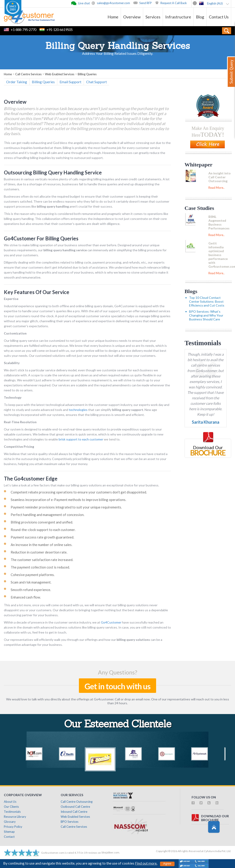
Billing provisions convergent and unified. (42, 522)
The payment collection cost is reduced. (40, 567)
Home (113, 17)
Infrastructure (178, 17)
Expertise (11, 299)
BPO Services (70, 822)
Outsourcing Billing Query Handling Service (53, 172)
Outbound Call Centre (75, 807)
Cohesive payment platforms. (33, 575)
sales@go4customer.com (113, 3)
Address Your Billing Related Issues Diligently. (117, 53)
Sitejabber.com (110, 852)
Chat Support (96, 82)
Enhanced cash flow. (26, 597)
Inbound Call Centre (74, 812)
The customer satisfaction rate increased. (42, 560)
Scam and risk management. (31, 582)
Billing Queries (43, 82)
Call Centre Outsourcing (77, 802)
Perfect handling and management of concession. (47, 515)
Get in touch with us (117, 686)
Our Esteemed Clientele (118, 725)
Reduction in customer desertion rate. (39, 552)
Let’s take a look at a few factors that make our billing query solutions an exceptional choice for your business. (81, 485)
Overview (132, 17)
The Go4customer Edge (31, 479)
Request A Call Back (174, 3)
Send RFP (146, 3)
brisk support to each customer (81, 439)
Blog (200, 17)
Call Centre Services (74, 827)
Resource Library (15, 817)
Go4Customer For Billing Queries (41, 238)
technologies (78, 410)
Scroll (214, 827)
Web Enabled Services (75, 817)
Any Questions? (118, 672)
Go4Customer (111, 622)
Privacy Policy (13, 827)
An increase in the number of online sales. (41, 545)
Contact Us (219, 17)
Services (153, 17)
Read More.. (216, 188)
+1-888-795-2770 (23, 29)
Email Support (70, 82)
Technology (13, 397)
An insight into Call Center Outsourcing (220, 177)
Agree (167, 864)
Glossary (10, 822)
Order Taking (17, 82)
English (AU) (215, 3)
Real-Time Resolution (20, 422)
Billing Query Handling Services (118, 47)
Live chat (84, 3)
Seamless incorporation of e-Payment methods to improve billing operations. (68, 500)
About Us (10, 802)
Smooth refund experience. (31, 590)
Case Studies (199, 208)
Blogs (191, 291)
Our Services (72, 795)
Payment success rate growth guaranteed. (42, 537)
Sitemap (9, 832)
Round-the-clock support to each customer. (43, 530)
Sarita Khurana (206, 422)
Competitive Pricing (19, 447)
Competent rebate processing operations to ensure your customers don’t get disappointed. (79, 492)
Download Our (208, 447)
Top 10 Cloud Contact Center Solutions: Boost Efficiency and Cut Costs (207, 301)
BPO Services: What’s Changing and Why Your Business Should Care (206, 315)
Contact (9, 837)
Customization (15, 333)
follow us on (204, 797)
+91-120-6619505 (59, 29)
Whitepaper (199, 165)
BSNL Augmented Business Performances (219, 222)
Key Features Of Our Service (37, 292)
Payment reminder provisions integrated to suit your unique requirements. (66, 507)
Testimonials (203, 343)
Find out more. (146, 863)
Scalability (12, 363)
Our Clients (11, 807)
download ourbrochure (215, 818)
